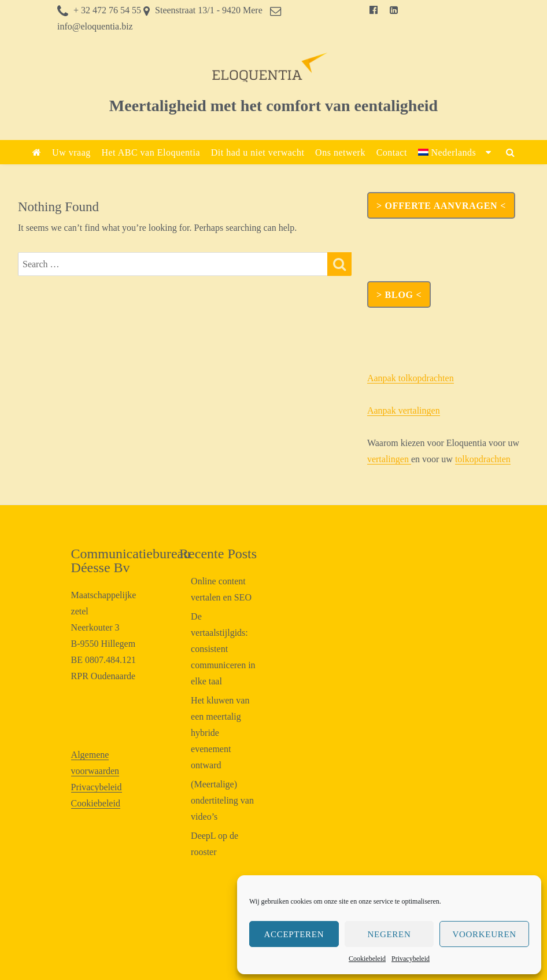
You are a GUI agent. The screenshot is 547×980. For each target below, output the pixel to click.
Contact (392, 152)
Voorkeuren (484, 934)
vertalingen (389, 459)
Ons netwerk (340, 152)
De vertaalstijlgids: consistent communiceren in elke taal (223, 649)
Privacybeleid (411, 959)
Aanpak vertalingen (404, 410)
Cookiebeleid (367, 959)
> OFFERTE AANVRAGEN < (441, 206)
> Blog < (399, 295)
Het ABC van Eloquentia (151, 152)
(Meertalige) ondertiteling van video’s (222, 800)
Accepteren (294, 934)
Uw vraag (71, 152)
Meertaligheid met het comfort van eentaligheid (273, 106)
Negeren (389, 934)
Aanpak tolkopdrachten (411, 378)
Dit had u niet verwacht (258, 152)
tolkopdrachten (483, 459)
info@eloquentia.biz (95, 26)
